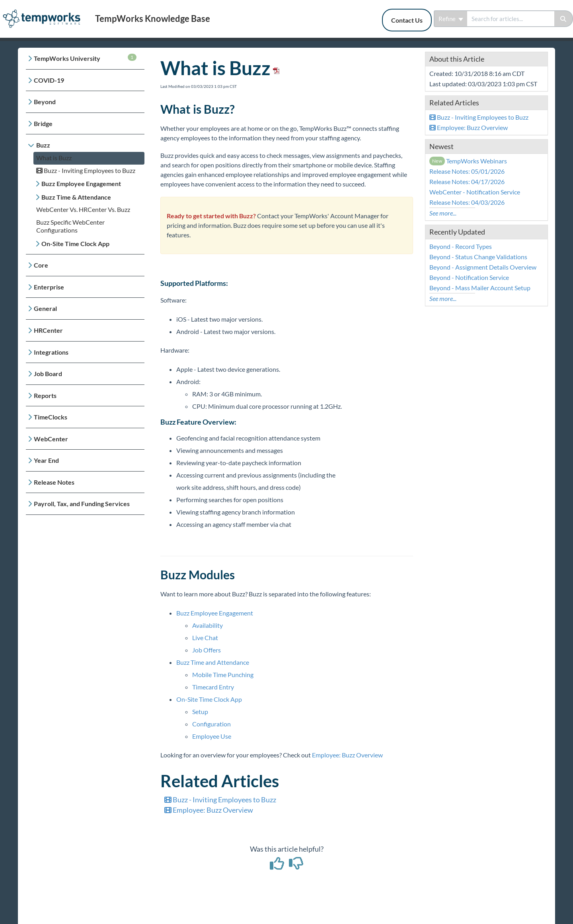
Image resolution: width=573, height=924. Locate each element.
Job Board (48, 374)
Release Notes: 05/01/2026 (467, 171)
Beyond (45, 102)
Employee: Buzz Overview (347, 755)
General (45, 308)
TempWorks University (85, 58)
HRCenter (48, 330)
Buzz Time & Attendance (76, 197)
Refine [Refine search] (451, 19)
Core (41, 265)
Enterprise (49, 287)
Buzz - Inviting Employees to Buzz (86, 170)
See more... (443, 213)
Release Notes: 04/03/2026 (467, 202)
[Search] (564, 19)
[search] (511, 19)
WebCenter (51, 439)
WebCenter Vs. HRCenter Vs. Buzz (83, 209)
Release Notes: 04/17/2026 (467, 181)
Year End (46, 460)
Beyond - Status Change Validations (478, 257)
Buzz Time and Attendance (213, 662)
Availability (208, 625)
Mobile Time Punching (223, 675)
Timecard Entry (213, 687)
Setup (200, 711)
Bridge (43, 123)
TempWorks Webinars (468, 161)
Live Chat (205, 638)
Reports (45, 395)
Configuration (211, 724)
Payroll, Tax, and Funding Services (82, 504)
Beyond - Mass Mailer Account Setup (480, 288)
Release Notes (54, 482)
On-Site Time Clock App (75, 244)
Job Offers (207, 650)
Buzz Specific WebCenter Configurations (70, 226)
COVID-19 (49, 80)
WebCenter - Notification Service (475, 192)
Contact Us (407, 20)
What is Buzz (54, 158)
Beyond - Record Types (461, 246)
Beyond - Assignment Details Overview (483, 267)
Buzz (43, 145)
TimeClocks (51, 417)
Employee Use (212, 736)
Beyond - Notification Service (469, 277)
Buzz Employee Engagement (81, 183)
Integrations (51, 352)
